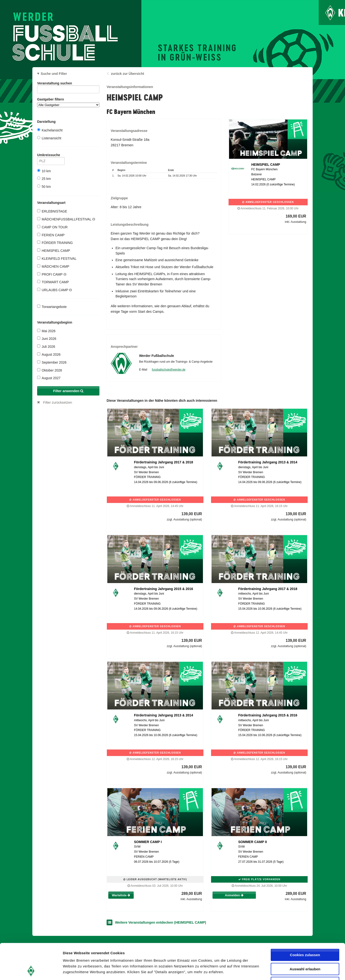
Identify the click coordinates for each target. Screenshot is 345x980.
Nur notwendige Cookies (305, 949)
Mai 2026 (46, 331)
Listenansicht (49, 138)
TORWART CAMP (53, 282)
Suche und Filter (54, 74)
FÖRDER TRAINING (55, 243)
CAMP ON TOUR (52, 227)
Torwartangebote (52, 307)
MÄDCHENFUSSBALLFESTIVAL (66, 219)
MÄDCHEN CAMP (53, 266)
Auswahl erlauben (305, 936)
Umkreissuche (51, 156)
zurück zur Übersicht (127, 74)
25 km (44, 179)
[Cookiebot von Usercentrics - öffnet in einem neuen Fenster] (31, 971)
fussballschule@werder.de (169, 370)
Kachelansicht (50, 130)
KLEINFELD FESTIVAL (57, 258)
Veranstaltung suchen (68, 84)
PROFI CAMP (52, 274)
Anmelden (234, 895)
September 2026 (52, 362)
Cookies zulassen (305, 921)
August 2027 (49, 378)
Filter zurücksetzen (58, 402)
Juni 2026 (47, 339)
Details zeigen (255, 971)
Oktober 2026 (50, 370)
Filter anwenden (68, 391)
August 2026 (49, 354)
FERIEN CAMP (51, 235)
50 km (44, 186)
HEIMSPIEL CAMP (54, 251)
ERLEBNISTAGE (52, 211)
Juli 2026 (46, 346)
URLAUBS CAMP (55, 290)
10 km (44, 171)
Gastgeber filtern (68, 102)
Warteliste (121, 895)
